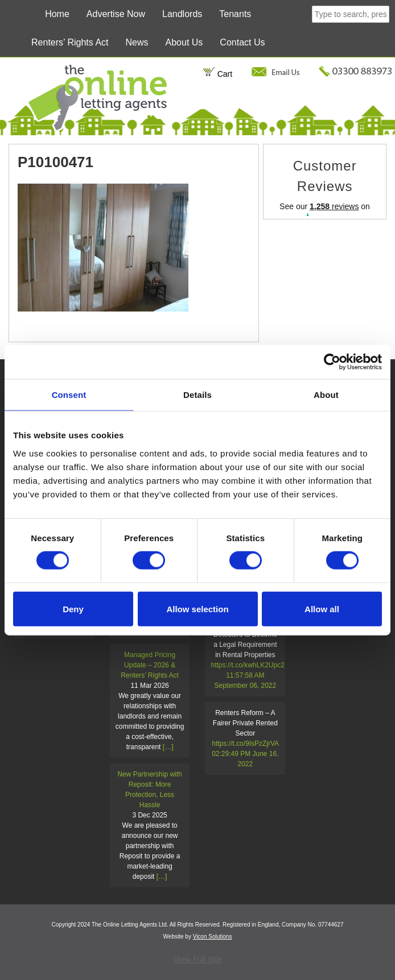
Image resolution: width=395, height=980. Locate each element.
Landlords (182, 14)
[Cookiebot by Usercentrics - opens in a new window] (332, 362)
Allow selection (197, 609)
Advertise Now (116, 14)
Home (57, 14)
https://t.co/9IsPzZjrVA (245, 744)
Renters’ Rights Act (70, 42)
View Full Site (198, 960)
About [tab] (326, 395)
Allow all (322, 609)
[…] (168, 747)
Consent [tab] (69, 395)
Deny (73, 609)
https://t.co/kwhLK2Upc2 (247, 665)
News (137, 42)
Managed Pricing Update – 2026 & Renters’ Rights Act (150, 665)
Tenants (235, 14)
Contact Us (242, 42)
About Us (184, 42)
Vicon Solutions (213, 937)
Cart (218, 74)
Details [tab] (197, 395)
